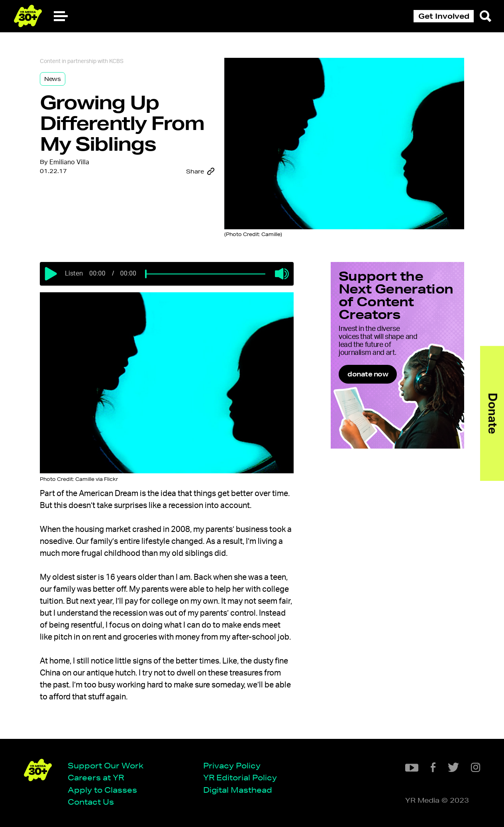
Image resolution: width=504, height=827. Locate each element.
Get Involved (444, 16)
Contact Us (91, 802)
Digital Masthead (238, 790)
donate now (368, 374)
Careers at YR (96, 777)
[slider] (146, 274)
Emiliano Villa (69, 162)
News (53, 79)
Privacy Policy (232, 765)
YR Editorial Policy (240, 777)
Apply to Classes (102, 790)
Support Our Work (106, 765)
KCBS (116, 61)
